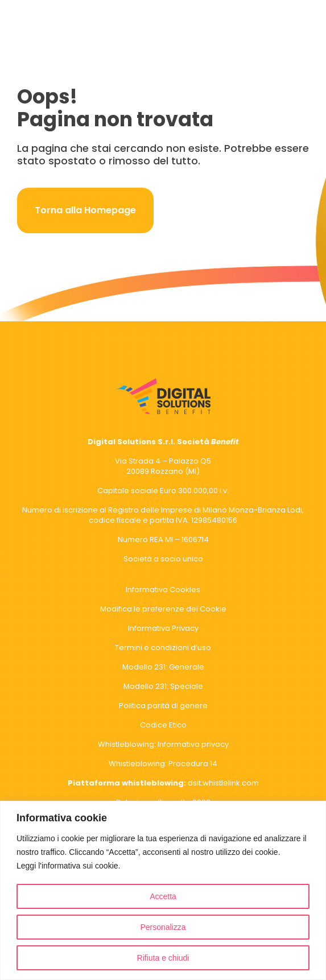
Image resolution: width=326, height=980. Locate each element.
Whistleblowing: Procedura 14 (163, 764)
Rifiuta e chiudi (163, 958)
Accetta (163, 896)
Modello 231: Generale (163, 667)
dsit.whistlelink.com (163, 783)
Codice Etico (163, 725)
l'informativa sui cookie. (79, 866)
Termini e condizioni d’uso (163, 648)
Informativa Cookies (163, 590)
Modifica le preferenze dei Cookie (163, 609)
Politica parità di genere (163, 706)
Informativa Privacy (163, 628)
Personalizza (163, 927)
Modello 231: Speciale (163, 686)
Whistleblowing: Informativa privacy (163, 744)
